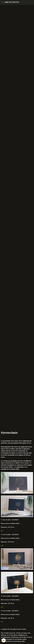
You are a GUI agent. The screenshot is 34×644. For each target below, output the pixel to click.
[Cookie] (4, 640)
